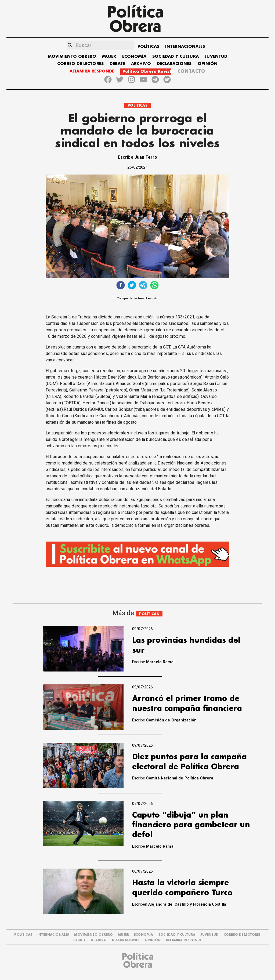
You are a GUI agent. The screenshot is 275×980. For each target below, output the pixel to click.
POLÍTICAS (148, 47)
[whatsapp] (154, 286)
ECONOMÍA (134, 57)
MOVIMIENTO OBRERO (72, 57)
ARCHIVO (141, 64)
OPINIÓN (208, 64)
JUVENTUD (216, 57)
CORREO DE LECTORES (80, 64)
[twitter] (132, 286)
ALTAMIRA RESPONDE (92, 71)
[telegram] (143, 286)
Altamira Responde (184, 940)
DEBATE (117, 64)
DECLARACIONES (174, 64)
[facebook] (121, 286)
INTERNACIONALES (185, 47)
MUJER (109, 57)
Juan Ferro (146, 157)
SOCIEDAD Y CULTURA (176, 57)
